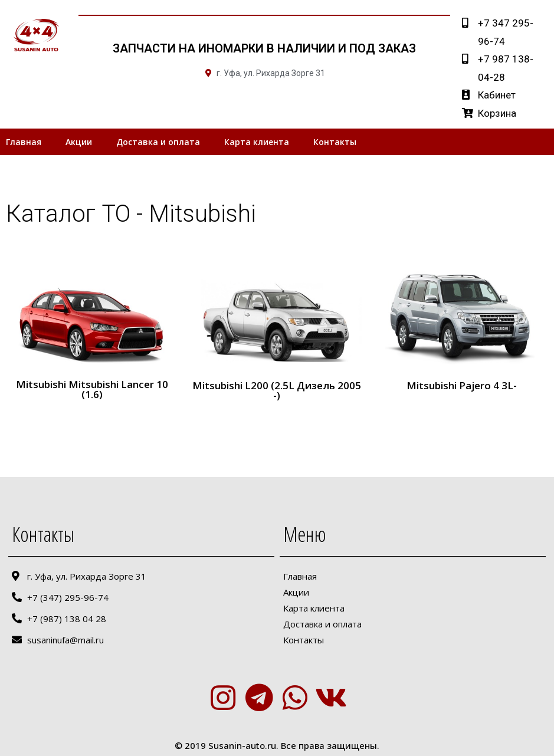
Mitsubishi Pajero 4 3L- (462, 385)
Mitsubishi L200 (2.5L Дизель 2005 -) (277, 390)
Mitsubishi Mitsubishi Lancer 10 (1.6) (92, 389)
